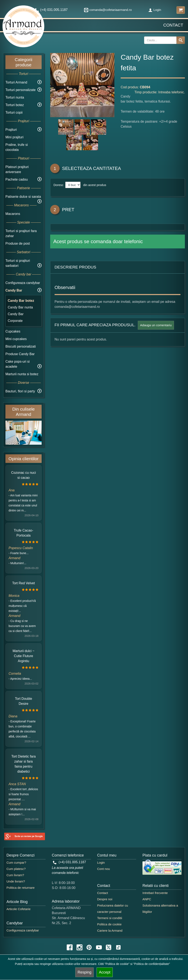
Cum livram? (15, 875)
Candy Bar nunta (20, 307)
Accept (105, 972)
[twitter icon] (109, 947)
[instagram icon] (79, 947)
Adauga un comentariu (156, 325)
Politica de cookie (109, 924)
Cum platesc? (16, 869)
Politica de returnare (20, 888)
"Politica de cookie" (117, 964)
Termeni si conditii (110, 918)
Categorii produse (23, 62)
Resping (84, 972)
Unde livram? (16, 881)
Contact (173, 25)
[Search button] (181, 40)
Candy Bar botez (21, 301)
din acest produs (94, 185)
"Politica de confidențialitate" (152, 964)
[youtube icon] (99, 947)
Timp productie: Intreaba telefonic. (160, 92)
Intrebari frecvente (155, 893)
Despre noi (105, 899)
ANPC (147, 899)
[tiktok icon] (118, 947)
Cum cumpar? (16, 862)
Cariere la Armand (110, 931)
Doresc (59, 185)
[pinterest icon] (89, 947)
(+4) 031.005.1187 (70, 862)
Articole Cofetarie (19, 909)
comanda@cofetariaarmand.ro (108, 10)
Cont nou (104, 869)
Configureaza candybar (23, 283)
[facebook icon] (70, 947)
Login (155, 10)
